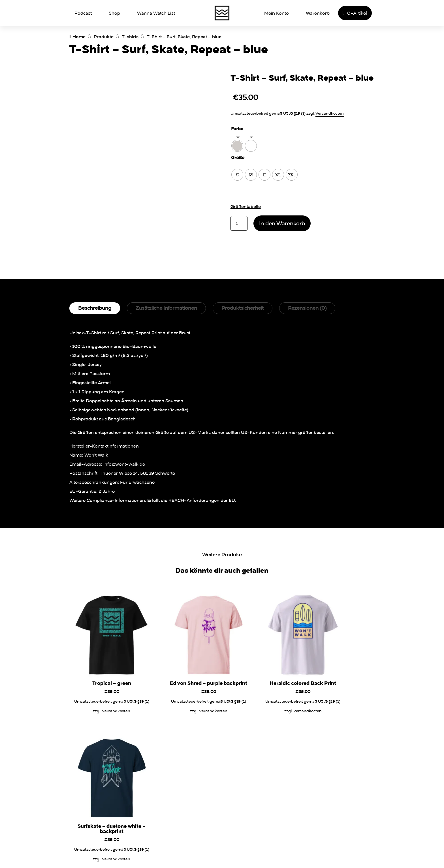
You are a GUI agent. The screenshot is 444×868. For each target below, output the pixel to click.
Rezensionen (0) (307, 308)
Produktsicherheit (243, 308)
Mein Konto (277, 13)
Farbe (237, 129)
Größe (238, 157)
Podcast (83, 13)
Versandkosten (330, 113)
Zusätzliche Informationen (166, 308)
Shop (114, 13)
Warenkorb (318, 13)
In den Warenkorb (282, 223)
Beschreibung (95, 308)
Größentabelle (246, 206)
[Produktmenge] (239, 223)
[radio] (237, 146)
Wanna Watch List (156, 13)
